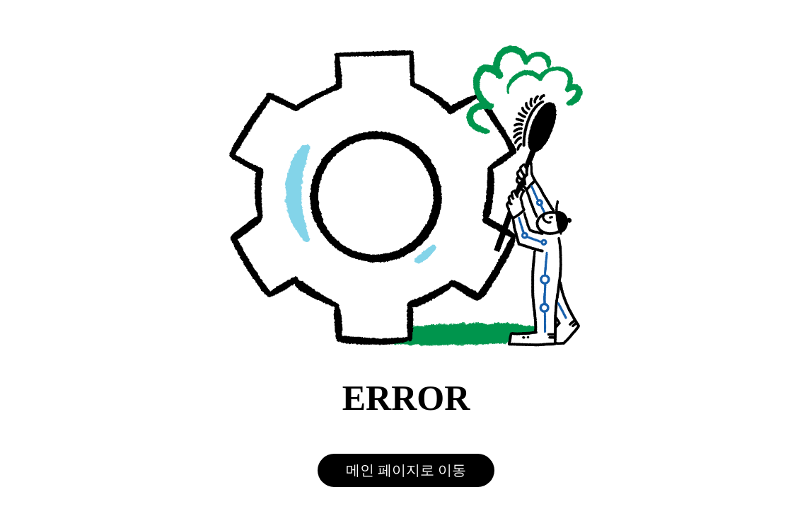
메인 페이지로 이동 (406, 470)
